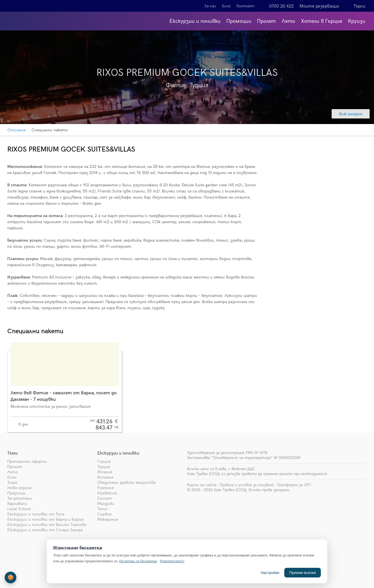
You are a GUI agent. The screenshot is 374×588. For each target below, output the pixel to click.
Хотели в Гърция (322, 21)
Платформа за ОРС (294, 485)
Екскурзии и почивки (195, 21)
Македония (108, 519)
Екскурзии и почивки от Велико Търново (47, 524)
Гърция (104, 461)
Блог (226, 6)
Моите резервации (319, 6)
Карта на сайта (202, 485)
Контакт (245, 6)
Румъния (105, 488)
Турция (104, 466)
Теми (12, 453)
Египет (105, 498)
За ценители (20, 498)
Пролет (266, 21)
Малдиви (106, 503)
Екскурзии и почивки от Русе (36, 514)
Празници (17, 493)
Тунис (103, 509)
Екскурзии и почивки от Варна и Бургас (46, 519)
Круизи (357, 21)
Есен (12, 477)
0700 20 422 (281, 6)
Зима (12, 482)
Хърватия (107, 493)
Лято (288, 21)
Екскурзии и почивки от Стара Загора (45, 530)
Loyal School (19, 509)
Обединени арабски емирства (126, 482)
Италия (105, 472)
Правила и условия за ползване (247, 485)
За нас (210, 6)
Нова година (19, 488)
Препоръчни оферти (27, 461)
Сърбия (104, 514)
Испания (105, 477)
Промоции (239, 21)
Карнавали (17, 503)
